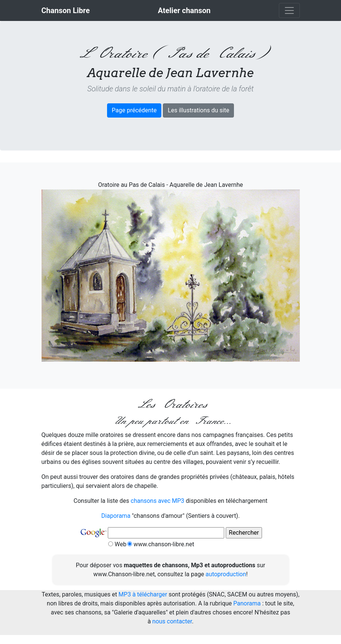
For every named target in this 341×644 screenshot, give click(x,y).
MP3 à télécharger (143, 594)
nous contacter (172, 621)
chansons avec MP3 (157, 501)
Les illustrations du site (198, 110)
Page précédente (134, 110)
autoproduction (226, 574)
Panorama (247, 603)
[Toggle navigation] (289, 10)
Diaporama (116, 516)
